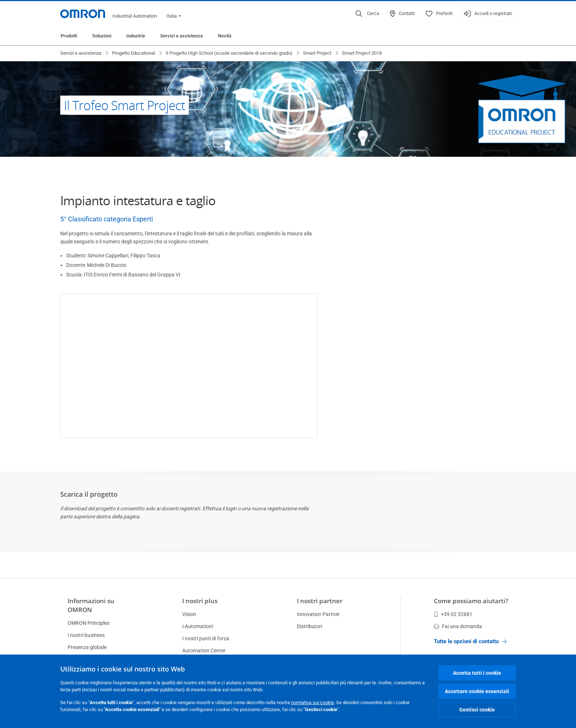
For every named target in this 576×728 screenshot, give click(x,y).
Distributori (309, 626)
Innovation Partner (318, 614)
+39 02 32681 (453, 614)
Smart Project (317, 53)
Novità (225, 36)
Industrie (136, 36)
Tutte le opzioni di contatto (470, 641)
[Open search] (367, 14)
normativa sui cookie (312, 702)
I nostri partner (320, 601)
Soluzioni (102, 36)
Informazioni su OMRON (91, 605)
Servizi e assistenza (181, 36)
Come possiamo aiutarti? (471, 601)
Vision (189, 614)
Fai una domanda (458, 626)
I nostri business (86, 635)
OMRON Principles (89, 623)
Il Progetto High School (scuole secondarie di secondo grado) (229, 53)
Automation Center (204, 651)
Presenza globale (87, 647)
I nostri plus (200, 601)
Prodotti (69, 36)
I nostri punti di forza (206, 638)
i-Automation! (198, 626)
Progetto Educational (134, 53)
